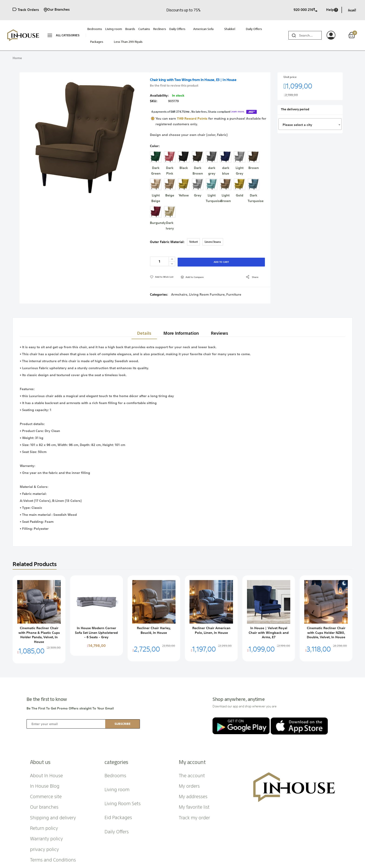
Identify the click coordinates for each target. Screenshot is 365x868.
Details (142, 316)
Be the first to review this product (174, 86)
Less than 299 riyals (128, 42)
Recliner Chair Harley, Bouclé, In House (154, 615)
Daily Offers (254, 29)
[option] (156, 142)
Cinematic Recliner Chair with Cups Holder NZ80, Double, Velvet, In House (326, 617)
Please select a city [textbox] (297, 125)
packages (97, 42)
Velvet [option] (193, 227)
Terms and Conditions (53, 844)
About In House (46, 760)
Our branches (57, 10)
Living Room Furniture (207, 279)
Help (332, 10)
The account (192, 760)
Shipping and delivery (53, 802)
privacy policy (44, 834)
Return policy (44, 813)
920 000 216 (305, 10)
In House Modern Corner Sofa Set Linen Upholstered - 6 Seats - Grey (96, 617)
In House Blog (45, 770)
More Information (180, 316)
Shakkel (230, 29)
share (255, 262)
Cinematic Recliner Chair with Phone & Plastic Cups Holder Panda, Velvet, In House (39, 620)
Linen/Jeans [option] (213, 227)
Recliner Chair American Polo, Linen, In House (211, 615)
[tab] (142, 316)
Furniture (234, 279)
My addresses (193, 781)
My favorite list (194, 791)
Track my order (194, 802)
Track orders (26, 10)
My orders (189, 770)
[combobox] (310, 35)
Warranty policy (46, 823)
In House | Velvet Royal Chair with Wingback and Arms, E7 (269, 617)
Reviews (220, 316)
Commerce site (46, 781)
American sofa (203, 29)
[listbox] (210, 177)
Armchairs (179, 279)
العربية (352, 10)
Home (17, 58)
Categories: (159, 279)
